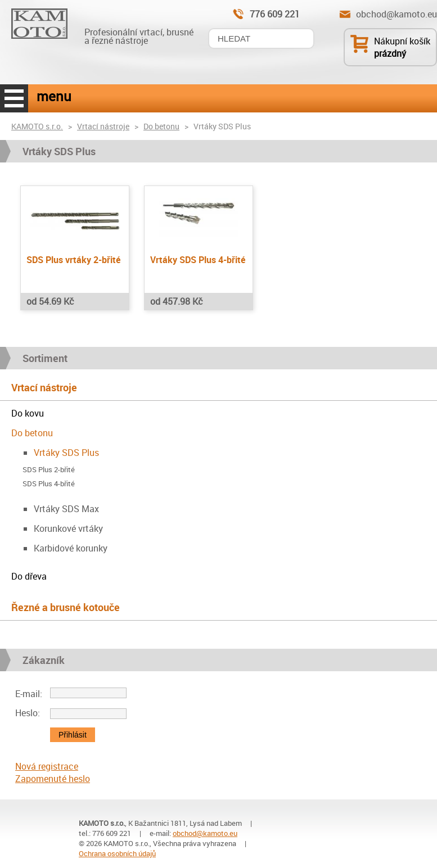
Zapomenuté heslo (53, 779)
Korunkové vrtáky (68, 528)
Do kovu (28, 413)
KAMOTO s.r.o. (37, 126)
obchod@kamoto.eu (397, 14)
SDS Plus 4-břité (49, 484)
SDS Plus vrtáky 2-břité (73, 260)
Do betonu (161, 126)
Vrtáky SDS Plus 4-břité (198, 260)
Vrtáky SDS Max (66, 509)
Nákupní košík (402, 41)
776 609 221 (275, 14)
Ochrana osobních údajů (117, 853)
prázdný (390, 53)
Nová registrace (47, 766)
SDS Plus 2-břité (49, 470)
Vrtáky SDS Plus (66, 453)
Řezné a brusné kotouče (66, 607)
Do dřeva (29, 576)
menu (14, 98)
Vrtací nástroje (103, 126)
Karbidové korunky (71, 548)
